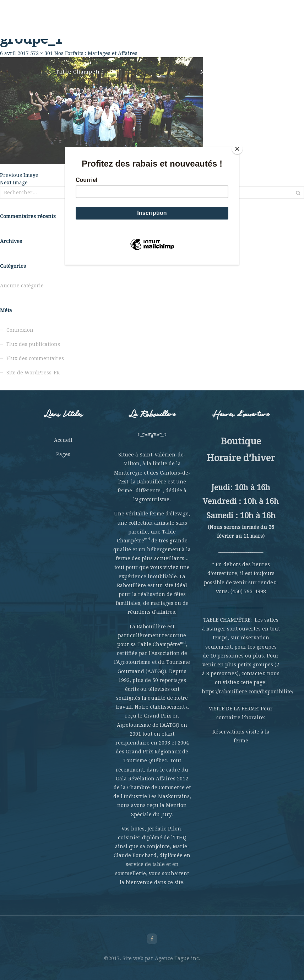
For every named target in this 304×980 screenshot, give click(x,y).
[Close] (237, 149)
